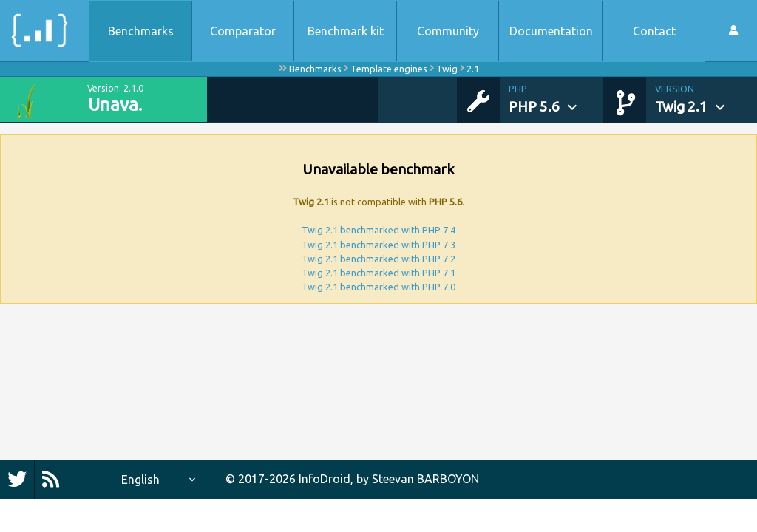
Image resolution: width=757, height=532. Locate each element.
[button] (556, 100)
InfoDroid (325, 479)
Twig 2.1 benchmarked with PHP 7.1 (378, 273)
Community (448, 31)
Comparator (243, 31)
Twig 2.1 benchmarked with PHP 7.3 (378, 245)
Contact (654, 31)
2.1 (473, 69)
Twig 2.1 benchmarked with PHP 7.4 (378, 230)
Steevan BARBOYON (425, 479)
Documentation (551, 31)
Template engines (389, 69)
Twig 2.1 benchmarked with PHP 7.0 (378, 287)
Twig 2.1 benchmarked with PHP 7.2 (378, 259)
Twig (447, 69)
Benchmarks (141, 31)
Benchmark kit (346, 31)
